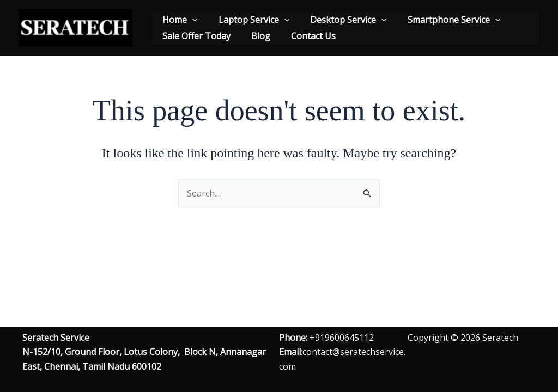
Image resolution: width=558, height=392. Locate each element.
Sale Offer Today (195, 36)
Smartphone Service (443, 20)
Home (178, 20)
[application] (191, 20)
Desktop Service (340, 20)
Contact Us (305, 36)
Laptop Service (249, 20)
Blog (256, 36)
